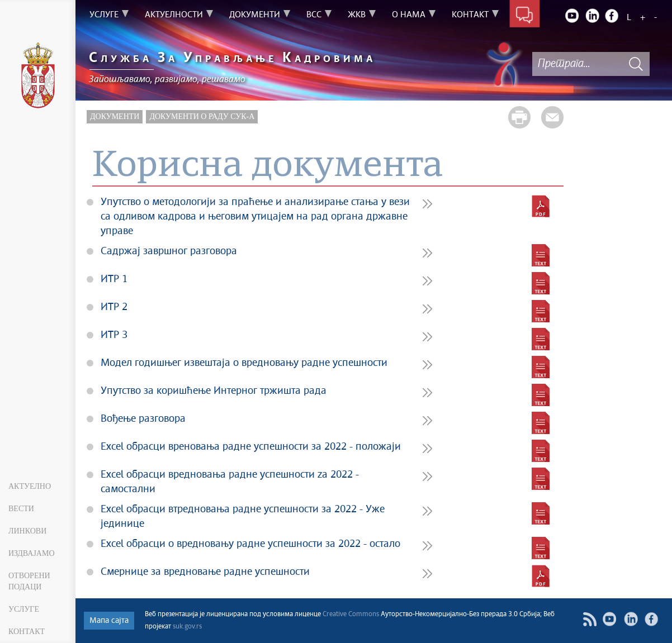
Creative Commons (351, 615)
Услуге (24, 609)
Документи (115, 116)
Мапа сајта (109, 621)
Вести (21, 509)
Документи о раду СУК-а (202, 116)
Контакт (27, 632)
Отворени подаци (29, 581)
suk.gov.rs (187, 627)
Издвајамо (32, 553)
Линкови (27, 531)
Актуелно (30, 486)
